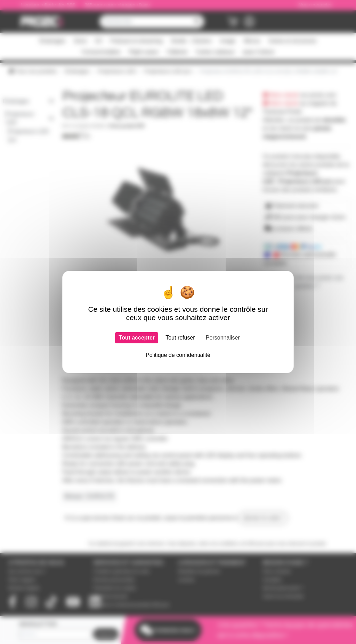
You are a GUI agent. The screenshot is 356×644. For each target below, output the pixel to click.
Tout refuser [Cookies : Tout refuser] (180, 338)
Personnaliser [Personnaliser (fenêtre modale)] (223, 338)
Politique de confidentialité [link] (178, 355)
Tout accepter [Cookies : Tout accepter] (137, 338)
